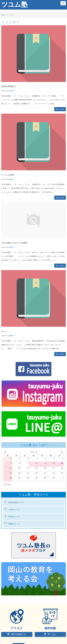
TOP (3, 15)
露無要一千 (12, 91)
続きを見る (60, 109)
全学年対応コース (16, 503)
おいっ (4, 331)
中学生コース (14, 517)
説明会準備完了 (9, 86)
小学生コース (14, 510)
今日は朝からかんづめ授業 (14, 243)
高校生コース (14, 524)
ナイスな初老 (8, 175)
